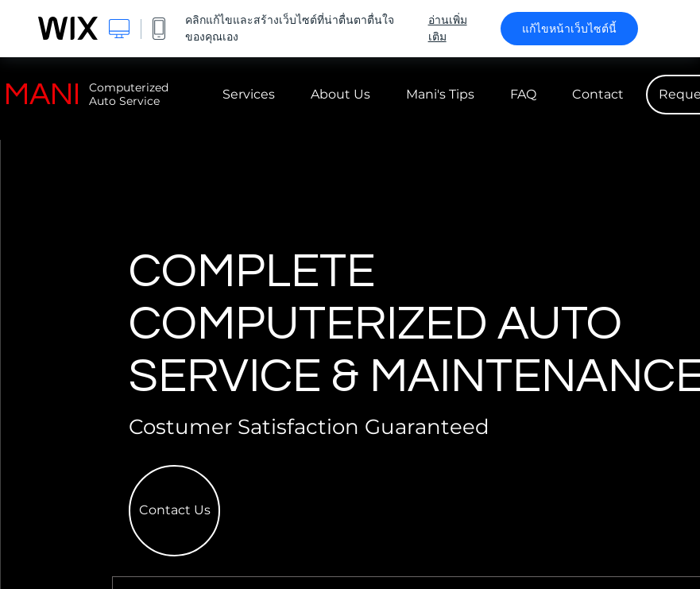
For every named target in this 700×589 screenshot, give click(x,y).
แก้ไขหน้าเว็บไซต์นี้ (569, 29)
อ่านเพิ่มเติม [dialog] (448, 28)
